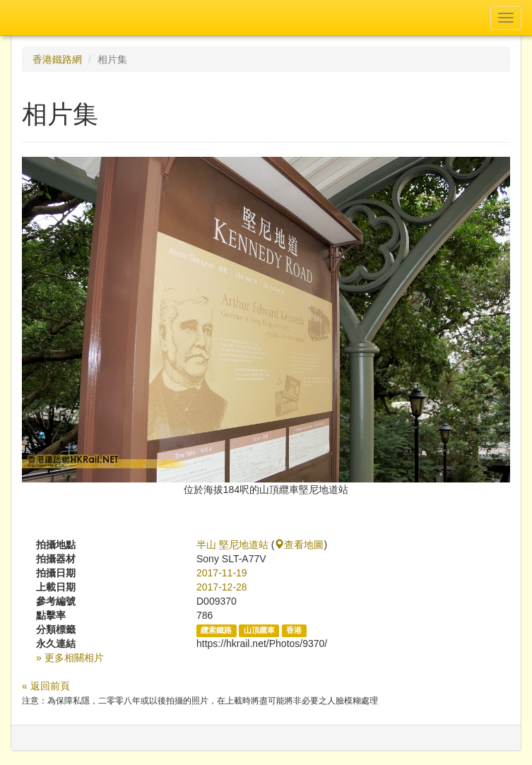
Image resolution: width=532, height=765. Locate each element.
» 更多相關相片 (70, 658)
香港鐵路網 (57, 59)
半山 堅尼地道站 (232, 545)
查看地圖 (299, 545)
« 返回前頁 (46, 686)
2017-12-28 (222, 587)
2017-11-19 (222, 573)
